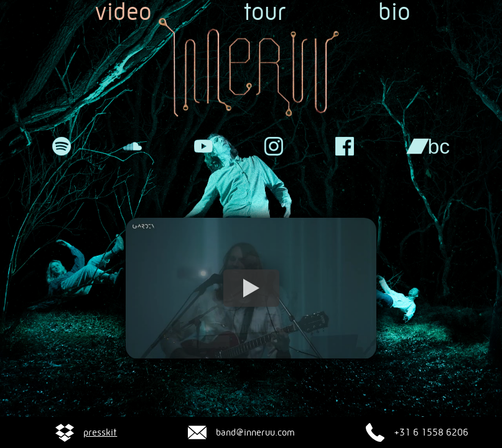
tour (265, 12)
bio (394, 12)
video (123, 12)
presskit (100, 432)
